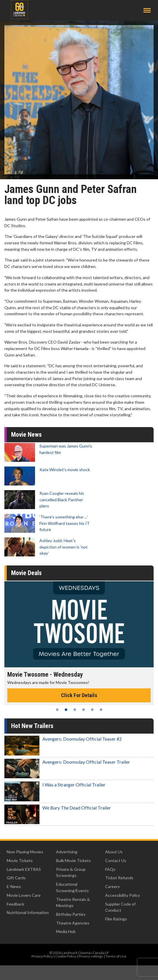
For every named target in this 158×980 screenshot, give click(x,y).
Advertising (67, 852)
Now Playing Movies (25, 852)
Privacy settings (91, 956)
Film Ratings (116, 919)
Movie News (26, 435)
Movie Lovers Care (24, 895)
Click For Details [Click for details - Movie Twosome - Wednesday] (79, 695)
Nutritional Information (28, 912)
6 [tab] (101, 710)
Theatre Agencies (73, 923)
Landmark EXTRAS (24, 869)
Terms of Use (116, 956)
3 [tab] (75, 710)
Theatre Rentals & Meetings (73, 902)
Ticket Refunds (119, 878)
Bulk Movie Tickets (73, 860)
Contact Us (116, 860)
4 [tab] (84, 710)
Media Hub (66, 931)
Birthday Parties (71, 914)
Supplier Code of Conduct (120, 907)
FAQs (110, 869)
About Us (114, 852)
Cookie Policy (66, 956)
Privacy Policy (42, 956)
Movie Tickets (20, 860)
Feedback (15, 904)
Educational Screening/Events (72, 887)
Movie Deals (26, 573)
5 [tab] (92, 710)
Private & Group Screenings (71, 872)
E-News (14, 886)
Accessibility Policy (123, 895)
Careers (112, 886)
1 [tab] (57, 710)
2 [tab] (66, 710)
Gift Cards (16, 878)
